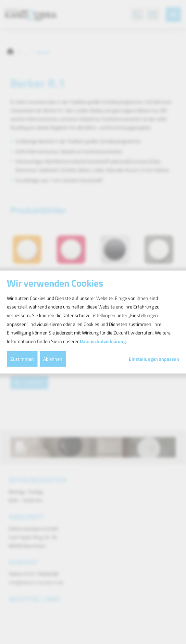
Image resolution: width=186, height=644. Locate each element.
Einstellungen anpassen (154, 359)
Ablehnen (53, 359)
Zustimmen (22, 359)
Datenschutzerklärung (103, 341)
